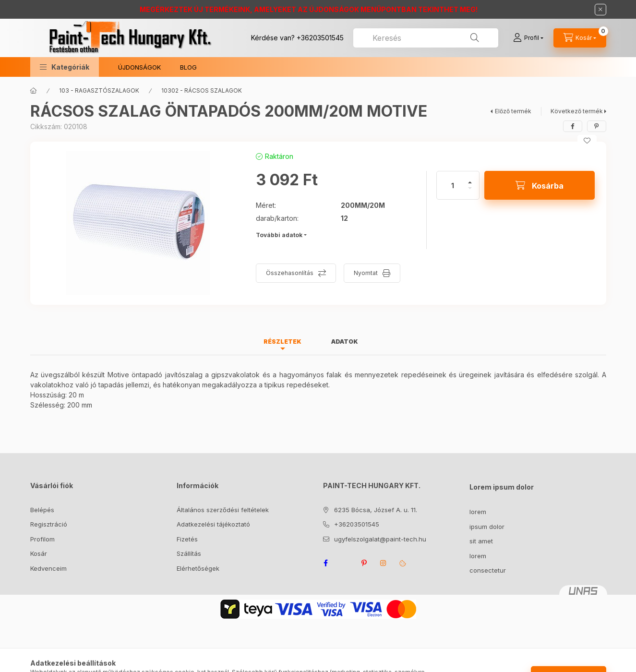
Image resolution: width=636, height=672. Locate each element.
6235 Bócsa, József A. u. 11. (376, 510)
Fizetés (187, 539)
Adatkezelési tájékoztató (213, 524)
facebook (326, 563)
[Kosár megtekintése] (580, 38)
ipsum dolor (487, 527)
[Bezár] (600, 10)
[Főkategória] (34, 91)
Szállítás (189, 553)
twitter (345, 563)
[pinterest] (597, 126)
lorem (478, 512)
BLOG (188, 67)
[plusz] (470, 178)
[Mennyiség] (453, 185)
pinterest (364, 563)
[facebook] (573, 126)
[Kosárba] (540, 185)
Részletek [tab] (282, 342)
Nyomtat (366, 273)
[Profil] (528, 38)
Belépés (42, 510)
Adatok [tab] (345, 342)
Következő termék (577, 111)
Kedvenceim (48, 568)
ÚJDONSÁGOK (139, 67)
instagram (384, 563)
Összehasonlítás (290, 273)
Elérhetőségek (198, 568)
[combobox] (426, 38)
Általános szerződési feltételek (223, 510)
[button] (65, 67)
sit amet (481, 541)
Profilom (42, 539)
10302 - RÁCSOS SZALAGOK (202, 90)
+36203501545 (320, 38)
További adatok (279, 235)
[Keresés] (475, 38)
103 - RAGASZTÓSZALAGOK (99, 90)
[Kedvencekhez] (587, 141)
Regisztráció (49, 524)
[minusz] (470, 192)
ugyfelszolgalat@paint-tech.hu (380, 539)
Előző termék (513, 111)
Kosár (39, 553)
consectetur (488, 570)
